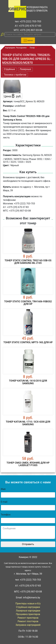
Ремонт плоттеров (28, 621)
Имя (3, 489)
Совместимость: (12, 155)
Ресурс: (7, 150)
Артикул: (8, 101)
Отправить (28, 544)
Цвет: (6, 165)
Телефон (6, 515)
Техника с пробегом (15, 75)
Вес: (5, 111)
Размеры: (9, 106)
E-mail (4, 502)
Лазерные (25, 69)
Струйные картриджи (28, 607)
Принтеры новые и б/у (28, 603)
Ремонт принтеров (28, 618)
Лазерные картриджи (28, 611)
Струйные (9, 69)
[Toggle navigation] (28, 40)
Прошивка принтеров (28, 614)
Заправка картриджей (28, 625)
